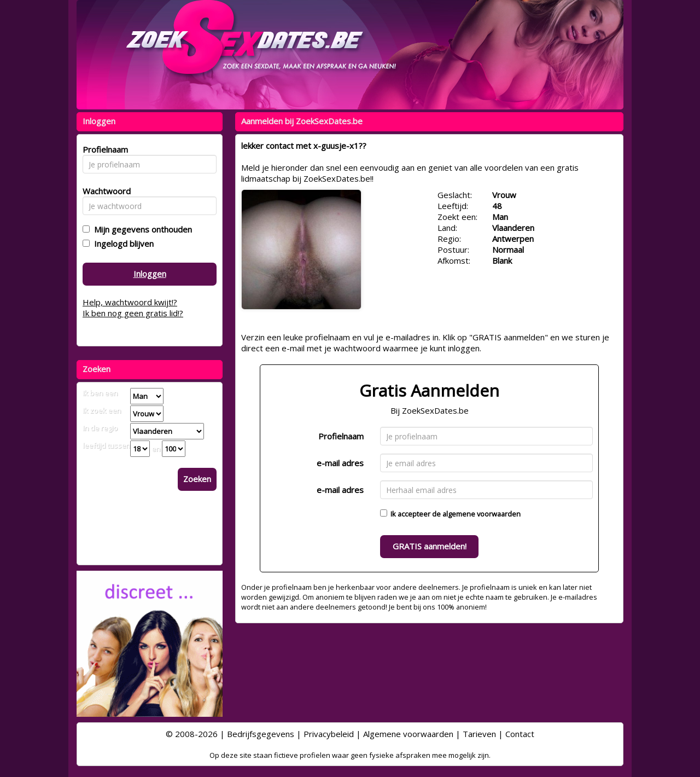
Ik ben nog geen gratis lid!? (133, 313)
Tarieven (479, 734)
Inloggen (150, 274)
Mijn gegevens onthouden (141, 229)
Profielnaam (341, 436)
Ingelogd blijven (122, 243)
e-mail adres (340, 463)
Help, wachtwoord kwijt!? (130, 302)
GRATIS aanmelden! (430, 546)
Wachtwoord (104, 191)
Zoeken (197, 479)
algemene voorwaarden (482, 514)
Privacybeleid (329, 734)
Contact (520, 734)
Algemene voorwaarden (408, 734)
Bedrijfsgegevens (261, 734)
